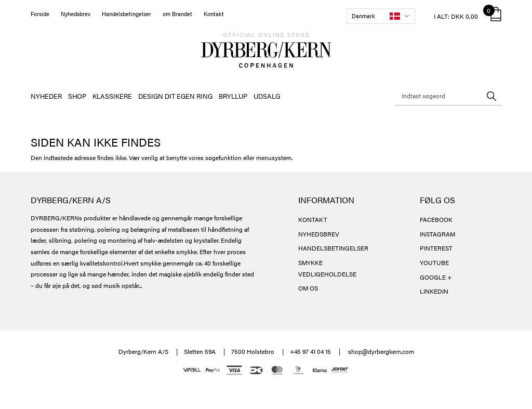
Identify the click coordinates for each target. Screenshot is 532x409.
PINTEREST (436, 248)
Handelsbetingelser (127, 14)
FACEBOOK (436, 219)
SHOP (77, 96)
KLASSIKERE (112, 96)
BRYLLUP (233, 96)
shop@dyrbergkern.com (381, 351)
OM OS (308, 288)
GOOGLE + (436, 277)
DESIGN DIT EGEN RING (175, 96)
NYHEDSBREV (319, 234)
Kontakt (214, 14)
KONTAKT (313, 219)
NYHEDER (46, 96)
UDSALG (267, 96)
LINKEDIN (434, 291)
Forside (40, 14)
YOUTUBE (434, 262)
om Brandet (177, 14)
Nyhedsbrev (76, 14)
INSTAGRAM (437, 234)
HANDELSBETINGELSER (333, 248)
